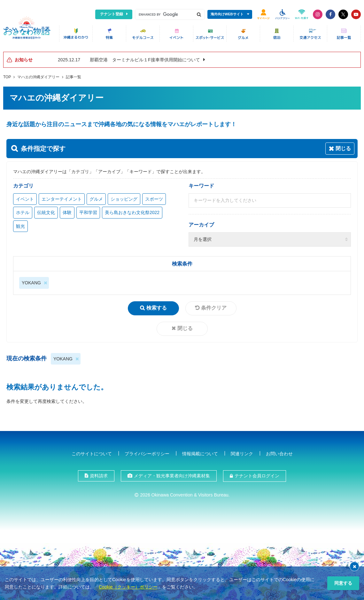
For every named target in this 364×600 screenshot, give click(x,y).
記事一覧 (74, 76)
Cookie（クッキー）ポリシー (128, 587)
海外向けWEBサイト (227, 14)
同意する (343, 583)
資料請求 (99, 475)
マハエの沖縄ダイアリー (38, 76)
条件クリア (214, 307)
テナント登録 (112, 14)
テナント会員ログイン (257, 475)
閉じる (185, 328)
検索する (157, 307)
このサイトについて (92, 453)
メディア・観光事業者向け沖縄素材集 (172, 475)
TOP (7, 76)
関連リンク (242, 453)
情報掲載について (200, 453)
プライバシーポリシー (147, 453)
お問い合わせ (279, 453)
